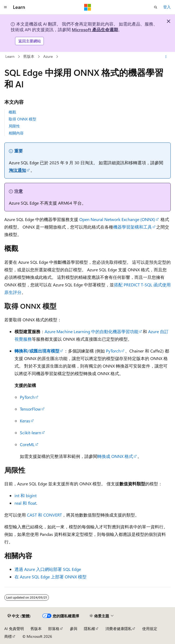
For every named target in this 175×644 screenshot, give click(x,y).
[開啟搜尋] (156, 7)
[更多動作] (166, 57)
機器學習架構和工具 (133, 227)
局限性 (14, 126)
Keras (25, 421)
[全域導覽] (5, 7)
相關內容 (16, 133)
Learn (10, 56)
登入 (167, 7)
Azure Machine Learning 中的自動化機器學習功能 (92, 331)
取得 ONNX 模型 (22, 119)
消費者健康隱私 (119, 629)
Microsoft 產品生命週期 (95, 29)
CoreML (27, 444)
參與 (74, 629)
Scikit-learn (31, 433)
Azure (48, 56)
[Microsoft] (88, 7)
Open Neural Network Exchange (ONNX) (117, 219)
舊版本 (29, 56)
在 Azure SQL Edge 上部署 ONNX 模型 (51, 577)
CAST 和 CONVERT (44, 515)
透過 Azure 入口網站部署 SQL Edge (48, 569)
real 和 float (25, 503)
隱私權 (90, 629)
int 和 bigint (26, 495)
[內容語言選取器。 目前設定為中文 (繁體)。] (19, 616)
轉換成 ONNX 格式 (115, 456)
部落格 (54, 629)
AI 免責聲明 (14, 629)
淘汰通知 (17, 170)
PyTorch (113, 351)
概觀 (12, 112)
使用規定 (150, 629)
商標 (8, 636)
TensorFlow (30, 409)
